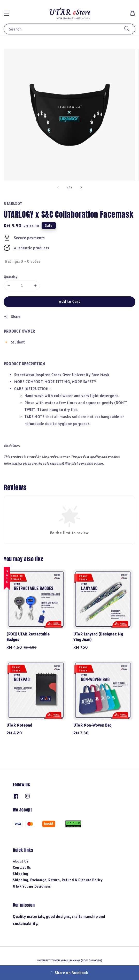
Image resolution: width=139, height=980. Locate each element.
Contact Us (22, 867)
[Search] (127, 29)
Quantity (11, 277)
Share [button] (12, 317)
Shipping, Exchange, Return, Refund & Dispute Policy (58, 880)
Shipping (21, 874)
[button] (6, 13)
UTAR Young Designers (32, 886)
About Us (21, 861)
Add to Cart (70, 301)
